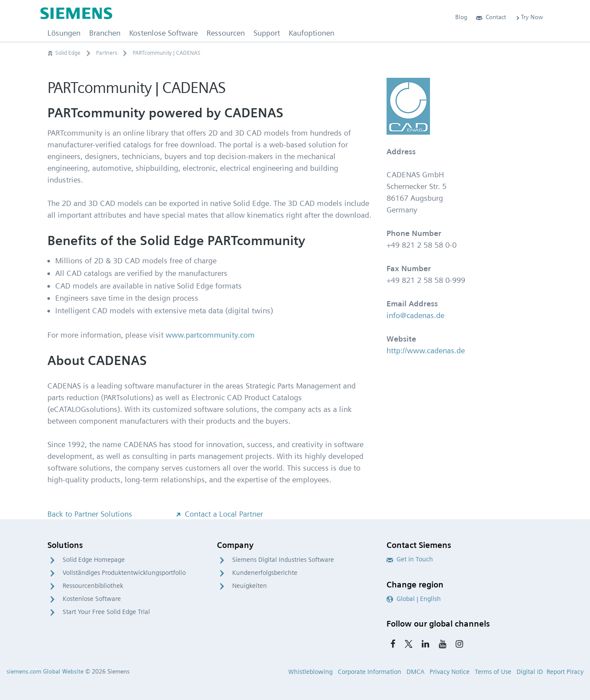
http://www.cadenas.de (426, 350)
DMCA (415, 672)
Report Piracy (565, 672)
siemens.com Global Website (45, 671)
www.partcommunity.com (210, 335)
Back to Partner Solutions (90, 514)
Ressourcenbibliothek (93, 586)
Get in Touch (410, 559)
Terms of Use (493, 672)
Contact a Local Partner (219, 514)
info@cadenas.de (415, 315)
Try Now (529, 17)
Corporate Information (370, 672)
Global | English (414, 599)
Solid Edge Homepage (94, 560)
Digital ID (530, 672)
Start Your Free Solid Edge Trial (106, 612)
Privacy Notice (450, 672)
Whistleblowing (310, 672)
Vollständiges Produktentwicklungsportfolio (124, 573)
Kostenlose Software (92, 599)
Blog (461, 17)
